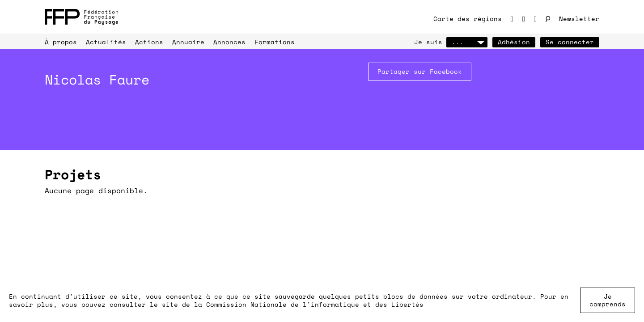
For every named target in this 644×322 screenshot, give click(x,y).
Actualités (106, 42)
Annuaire (188, 42)
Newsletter (579, 19)
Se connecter (570, 42)
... (467, 42)
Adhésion (514, 42)
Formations (275, 42)
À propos (61, 42)
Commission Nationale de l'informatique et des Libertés (315, 304)
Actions (149, 42)
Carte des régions (468, 19)
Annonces (229, 42)
